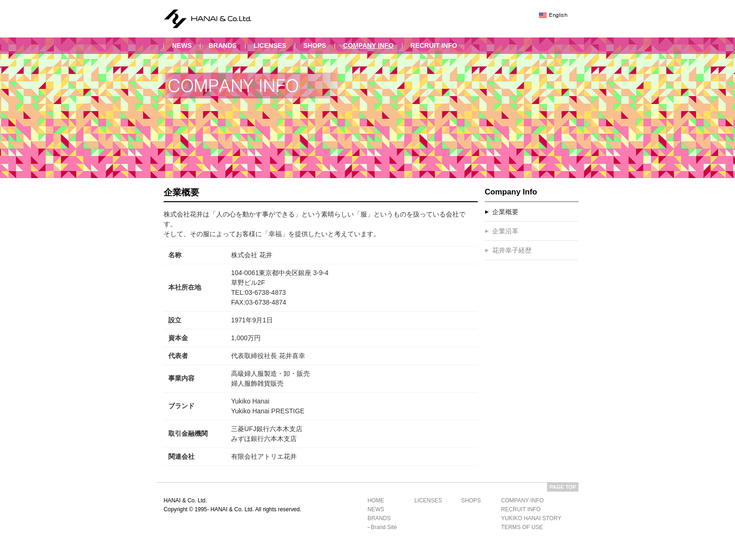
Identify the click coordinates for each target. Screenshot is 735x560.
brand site (384, 527)
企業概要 (505, 212)
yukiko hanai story (531, 518)
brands (223, 45)
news (182, 45)
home (376, 500)
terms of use (522, 527)
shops (315, 45)
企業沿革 (505, 231)
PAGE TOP (563, 487)
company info (368, 45)
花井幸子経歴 (512, 250)
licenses (270, 45)
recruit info (434, 45)
